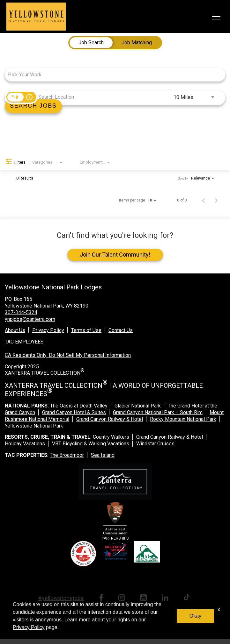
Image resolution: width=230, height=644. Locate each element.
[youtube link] (145, 599)
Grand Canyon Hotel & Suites (74, 412)
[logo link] (36, 17)
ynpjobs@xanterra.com (30, 319)
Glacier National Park (138, 406)
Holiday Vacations (25, 444)
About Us (15, 330)
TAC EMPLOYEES (24, 342)
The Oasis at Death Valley (79, 406)
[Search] (33, 106)
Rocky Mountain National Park (183, 419)
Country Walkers (111, 437)
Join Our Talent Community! (115, 255)
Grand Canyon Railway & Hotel (110, 419)
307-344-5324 (21, 312)
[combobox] (112, 75)
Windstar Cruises (155, 444)
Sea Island (103, 455)
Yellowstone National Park (34, 426)
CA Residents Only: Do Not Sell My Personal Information (68, 355)
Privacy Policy (48, 330)
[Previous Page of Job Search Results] (204, 200)
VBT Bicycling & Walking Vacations (91, 444)
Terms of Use (86, 330)
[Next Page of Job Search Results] (216, 200)
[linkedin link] (166, 599)
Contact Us (121, 330)
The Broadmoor (67, 455)
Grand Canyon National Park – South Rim (158, 412)
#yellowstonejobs (61, 598)
